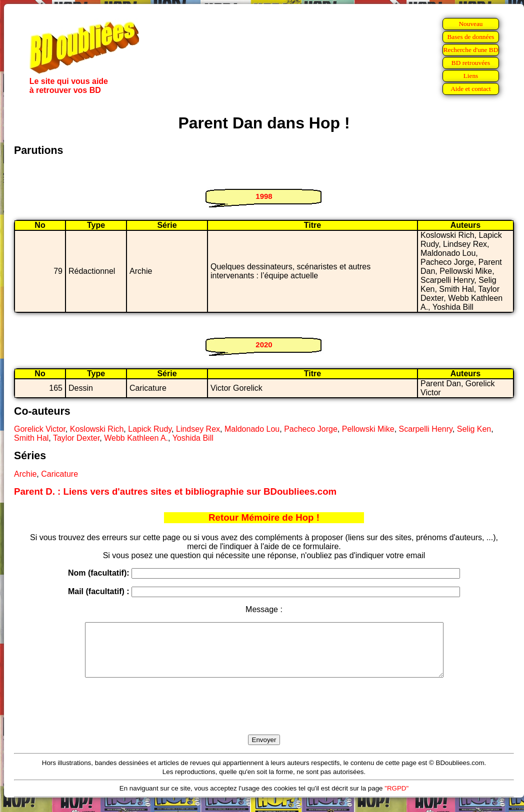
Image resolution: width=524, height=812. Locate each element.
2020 (264, 345)
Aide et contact (471, 89)
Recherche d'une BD (471, 50)
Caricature (59, 474)
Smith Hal (31, 438)
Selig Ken (474, 429)
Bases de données (470, 37)
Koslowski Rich (97, 429)
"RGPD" (396, 799)
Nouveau (470, 24)
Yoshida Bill (193, 438)
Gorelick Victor (40, 429)
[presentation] (264, 718)
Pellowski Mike (368, 429)
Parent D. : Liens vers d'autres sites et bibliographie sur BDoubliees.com (175, 491)
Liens (471, 76)
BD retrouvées (471, 63)
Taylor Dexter (76, 438)
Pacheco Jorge (311, 429)
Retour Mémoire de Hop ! (264, 517)
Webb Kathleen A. (136, 438)
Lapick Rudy (150, 429)
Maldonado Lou (252, 429)
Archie (25, 474)
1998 (264, 196)
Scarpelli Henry (426, 429)
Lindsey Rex (198, 429)
